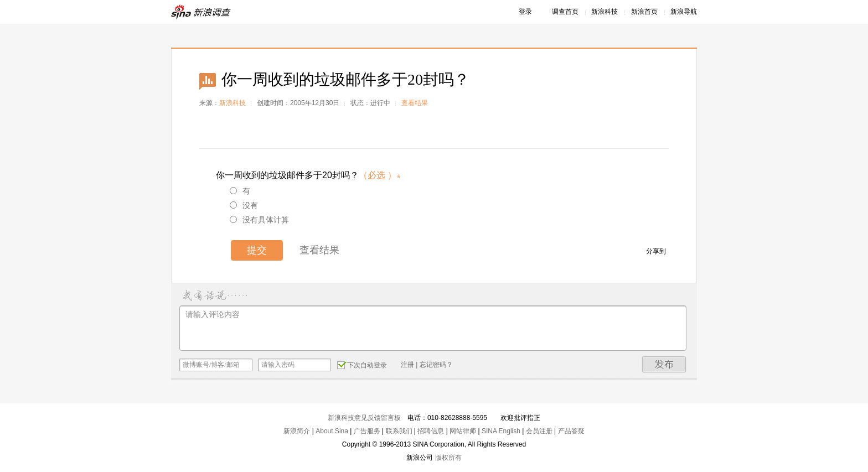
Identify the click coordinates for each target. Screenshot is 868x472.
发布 (664, 364)
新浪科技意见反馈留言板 (364, 418)
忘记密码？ (436, 365)
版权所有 (448, 458)
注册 (407, 365)
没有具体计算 (259, 220)
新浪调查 (201, 12)
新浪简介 (297, 431)
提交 (257, 250)
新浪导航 (684, 12)
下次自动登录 (362, 365)
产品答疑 (571, 431)
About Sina (332, 431)
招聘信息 (431, 431)
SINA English (501, 431)
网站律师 (463, 431)
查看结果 (415, 103)
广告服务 (367, 431)
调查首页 (565, 12)
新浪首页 (644, 12)
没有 (244, 205)
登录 (525, 12)
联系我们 (399, 431)
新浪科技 (604, 12)
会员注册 (539, 431)
